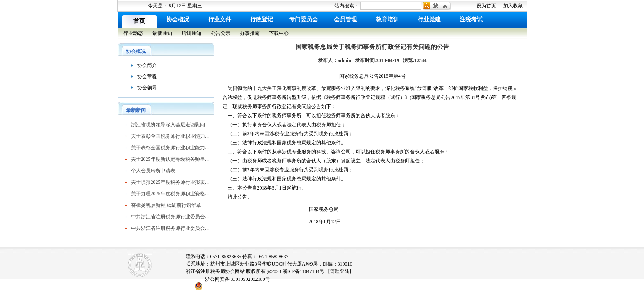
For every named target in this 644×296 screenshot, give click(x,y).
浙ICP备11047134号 (304, 271)
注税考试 (471, 20)
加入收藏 (513, 6)
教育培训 (387, 20)
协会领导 (147, 88)
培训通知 (191, 33)
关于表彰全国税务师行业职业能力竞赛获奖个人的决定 (170, 136)
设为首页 (486, 6)
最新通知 (162, 33)
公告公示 (221, 33)
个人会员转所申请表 (153, 171)
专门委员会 (304, 20)
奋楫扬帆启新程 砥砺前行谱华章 (166, 205)
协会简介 (147, 65)
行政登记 (262, 20)
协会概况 (178, 20)
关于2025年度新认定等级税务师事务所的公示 (170, 159)
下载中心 (279, 33)
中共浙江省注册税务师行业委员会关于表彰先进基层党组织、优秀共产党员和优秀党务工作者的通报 (170, 217)
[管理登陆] (340, 271)
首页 (139, 21)
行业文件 (220, 20)
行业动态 (133, 33)
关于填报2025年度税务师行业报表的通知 (170, 182)
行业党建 (429, 20)
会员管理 (345, 20)
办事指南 (250, 33)
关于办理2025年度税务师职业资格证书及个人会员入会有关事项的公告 (170, 194)
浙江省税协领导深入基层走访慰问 (168, 125)
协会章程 (147, 76)
